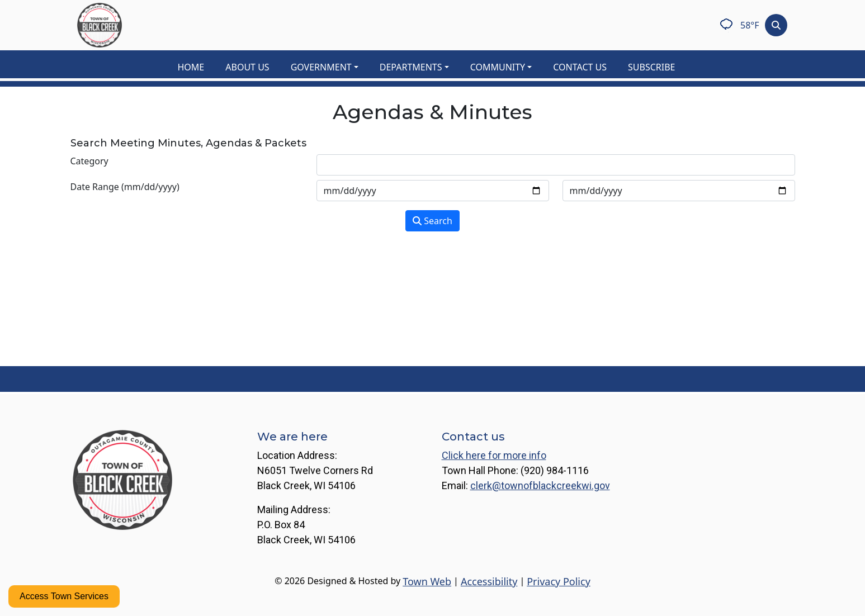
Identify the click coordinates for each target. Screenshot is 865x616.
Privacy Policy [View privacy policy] (559, 581)
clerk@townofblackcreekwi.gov (540, 485)
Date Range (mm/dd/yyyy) (125, 187)
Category (89, 161)
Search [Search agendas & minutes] (432, 221)
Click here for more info (494, 455)
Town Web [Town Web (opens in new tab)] (427, 581)
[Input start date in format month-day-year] (433, 191)
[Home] (100, 25)
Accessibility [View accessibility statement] (489, 581)
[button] (331, 67)
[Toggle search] (776, 25)
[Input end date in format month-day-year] (679, 191)
